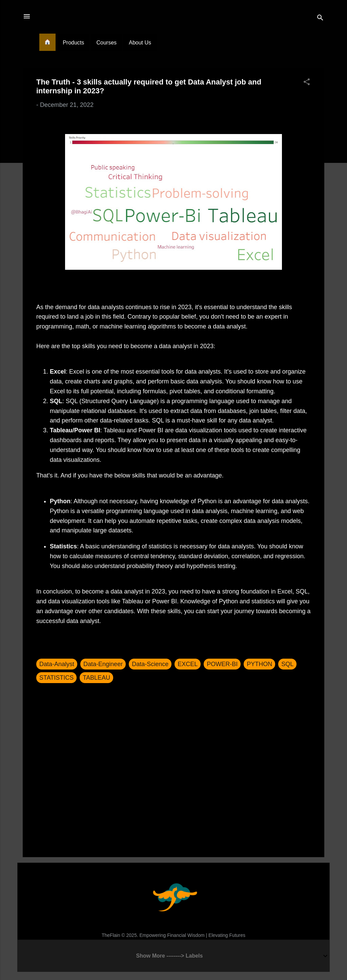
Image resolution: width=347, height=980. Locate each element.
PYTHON (259, 664)
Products (73, 43)
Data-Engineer (103, 664)
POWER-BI (222, 664)
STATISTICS (56, 678)
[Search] (320, 18)
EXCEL (188, 664)
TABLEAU (96, 678)
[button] (307, 83)
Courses (106, 43)
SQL (287, 664)
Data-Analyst (57, 664)
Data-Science (150, 664)
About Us (140, 43)
